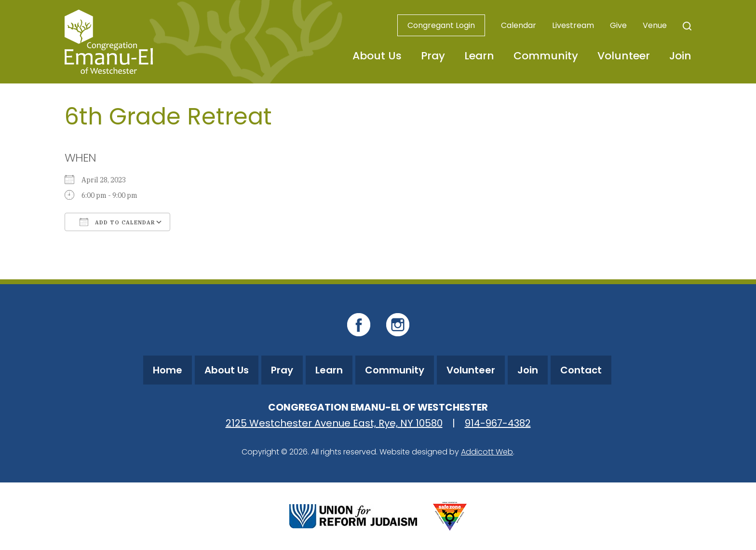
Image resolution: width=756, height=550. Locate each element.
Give (618, 25)
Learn (479, 56)
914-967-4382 (498, 423)
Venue (655, 25)
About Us (377, 56)
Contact (581, 370)
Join (680, 56)
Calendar (519, 25)
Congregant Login (441, 25)
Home (168, 370)
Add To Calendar (117, 222)
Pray (433, 56)
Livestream (573, 25)
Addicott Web (487, 452)
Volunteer (624, 56)
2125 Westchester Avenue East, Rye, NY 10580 (334, 423)
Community (546, 56)
